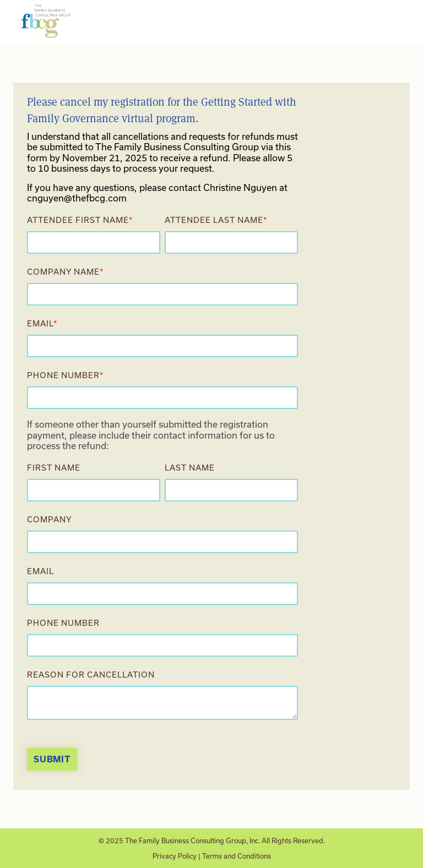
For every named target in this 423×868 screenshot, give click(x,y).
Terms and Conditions (237, 856)
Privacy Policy (175, 856)
